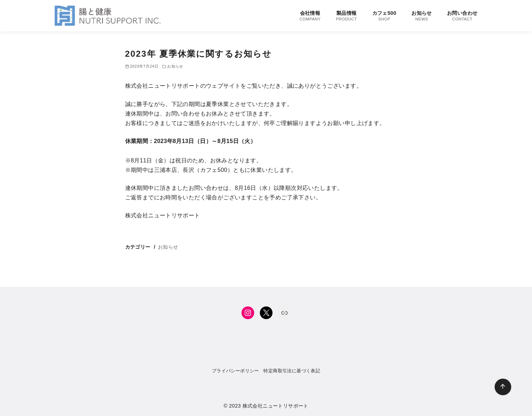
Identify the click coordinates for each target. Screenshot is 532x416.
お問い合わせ (462, 16)
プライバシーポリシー (236, 371)
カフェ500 (384, 16)
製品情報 (347, 16)
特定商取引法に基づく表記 (292, 371)
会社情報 (310, 16)
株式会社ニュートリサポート (276, 406)
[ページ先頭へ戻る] (503, 387)
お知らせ (422, 16)
